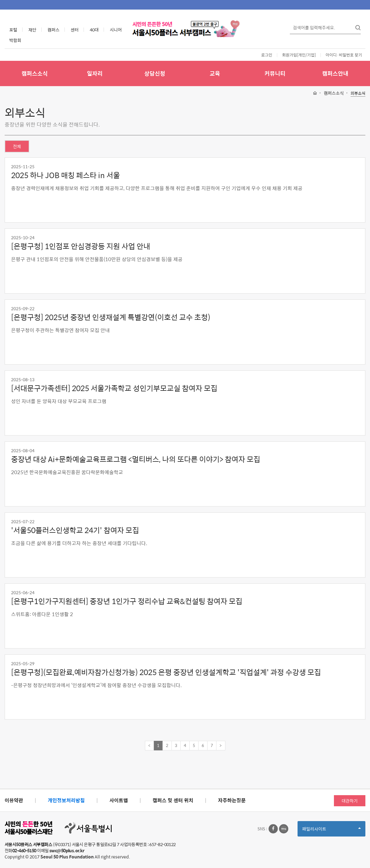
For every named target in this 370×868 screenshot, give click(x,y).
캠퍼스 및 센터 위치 (173, 800)
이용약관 (14, 800)
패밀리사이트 (331, 831)
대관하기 (350, 801)
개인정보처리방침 (66, 800)
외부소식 (358, 93)
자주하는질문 (232, 800)
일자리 (95, 73)
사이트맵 (119, 800)
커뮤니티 (275, 73)
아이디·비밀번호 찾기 (344, 55)
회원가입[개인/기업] (299, 55)
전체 (17, 146)
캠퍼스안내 (335, 73)
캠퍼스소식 (35, 73)
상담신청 (155, 73)
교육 (215, 73)
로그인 (267, 55)
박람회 (15, 40)
